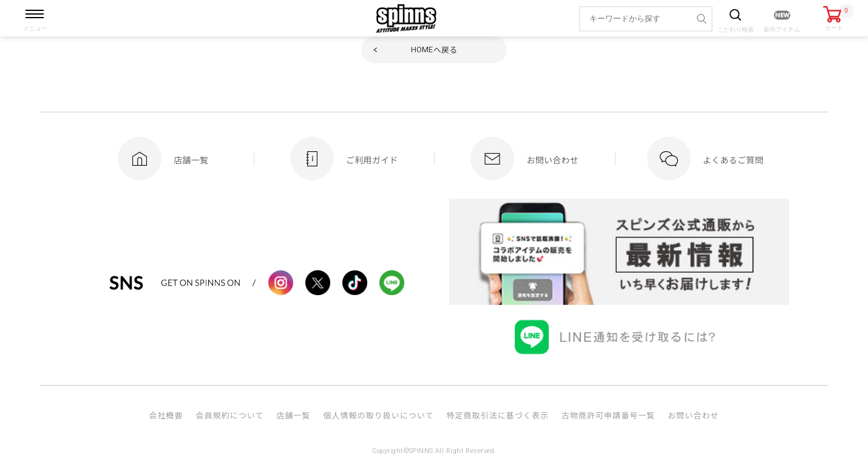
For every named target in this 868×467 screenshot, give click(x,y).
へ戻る (434, 49)
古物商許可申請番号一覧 (608, 415)
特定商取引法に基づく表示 (498, 415)
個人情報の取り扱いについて (378, 415)
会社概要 (166, 415)
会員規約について (230, 415)
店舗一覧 (293, 415)
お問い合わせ (693, 415)
